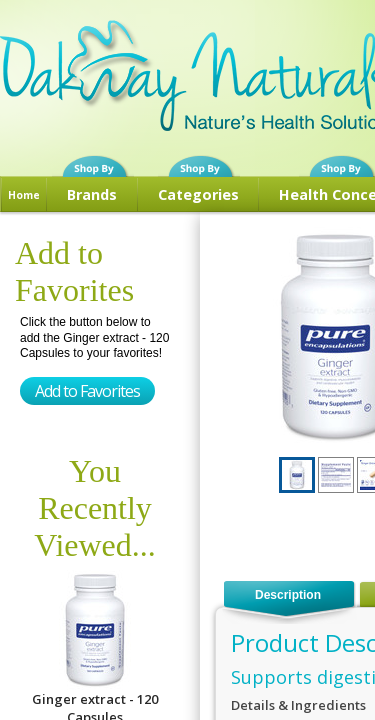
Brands (92, 194)
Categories (198, 194)
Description (288, 595)
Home (24, 195)
